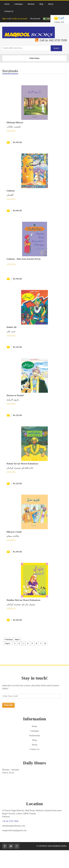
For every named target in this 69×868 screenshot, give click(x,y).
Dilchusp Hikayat (15, 122)
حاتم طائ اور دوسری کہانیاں (20, 468)
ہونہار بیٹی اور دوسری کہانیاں (21, 604)
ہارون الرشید (13, 400)
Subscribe (8, 705)
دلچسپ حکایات (14, 127)
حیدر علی (11, 331)
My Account (35, 19)
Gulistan (11, 191)
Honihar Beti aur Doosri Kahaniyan (23, 600)
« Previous (8, 639)
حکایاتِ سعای (13, 536)
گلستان (10, 195)
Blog (34, 740)
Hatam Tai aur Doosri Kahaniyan (22, 464)
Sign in (5, 19)
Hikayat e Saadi (14, 532)
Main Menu (34, 59)
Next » (18, 639)
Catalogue (34, 731)
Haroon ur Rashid (15, 395)
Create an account (19, 19)
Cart (61, 18)
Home (34, 726)
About (35, 745)
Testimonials (34, 735)
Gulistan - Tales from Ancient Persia (24, 259)
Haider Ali (11, 327)
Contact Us (34, 749)
